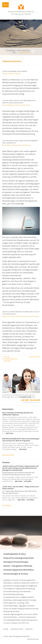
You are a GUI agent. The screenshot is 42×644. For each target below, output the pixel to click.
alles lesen (10, 433)
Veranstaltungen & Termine (16, 574)
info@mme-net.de (25, 52)
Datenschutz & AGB (17, 629)
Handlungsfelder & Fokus (15, 554)
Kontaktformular (25, 397)
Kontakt (6, 629)
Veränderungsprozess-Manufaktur (19, 570)
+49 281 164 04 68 (30, 400)
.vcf (29, 50)
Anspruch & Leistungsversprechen (19, 558)
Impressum (29, 629)
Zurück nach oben (33, 639)
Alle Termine (7, 506)
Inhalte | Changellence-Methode (18, 566)
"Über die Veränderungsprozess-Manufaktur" (11, 359)
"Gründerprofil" (33, 357)
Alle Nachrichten (8, 455)
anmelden (28, 481)
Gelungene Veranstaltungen (16, 562)
